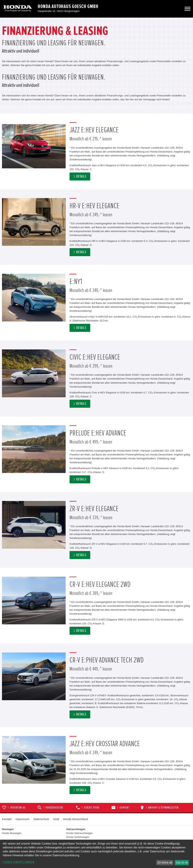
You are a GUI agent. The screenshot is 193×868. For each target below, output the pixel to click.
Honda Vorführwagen (78, 837)
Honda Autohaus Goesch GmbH (68, 6)
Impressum (22, 819)
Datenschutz (41, 819)
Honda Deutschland (76, 819)
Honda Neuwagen (12, 833)
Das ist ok (182, 863)
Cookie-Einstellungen (19, 862)
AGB (56, 819)
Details (81, 176)
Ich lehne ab (165, 863)
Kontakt (7, 819)
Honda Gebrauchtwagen (80, 833)
